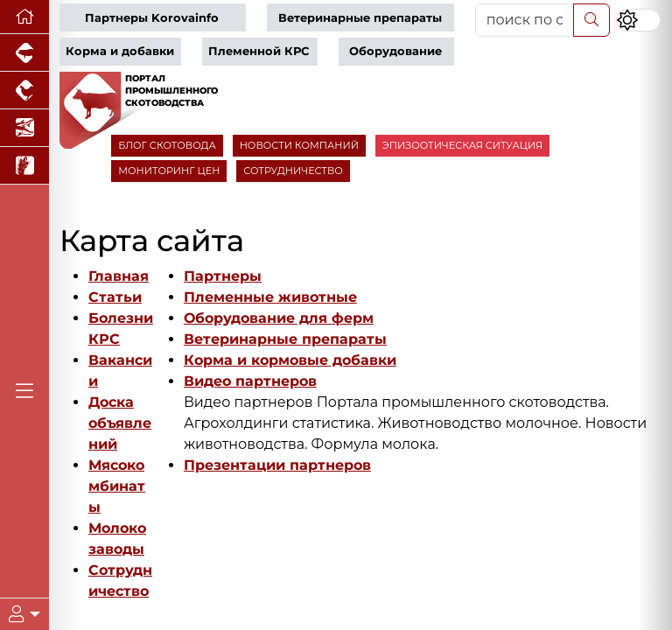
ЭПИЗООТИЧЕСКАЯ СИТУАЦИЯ (462, 145)
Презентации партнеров (277, 465)
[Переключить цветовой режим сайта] (638, 20)
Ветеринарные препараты (360, 18)
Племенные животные (270, 297)
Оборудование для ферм (279, 318)
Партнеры (223, 276)
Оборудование (395, 51)
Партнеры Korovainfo (152, 18)
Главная (119, 276)
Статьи (115, 297)
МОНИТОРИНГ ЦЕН (169, 171)
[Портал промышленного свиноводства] (24, 53)
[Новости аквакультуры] (24, 128)
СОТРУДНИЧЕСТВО (293, 171)
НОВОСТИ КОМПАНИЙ (299, 145)
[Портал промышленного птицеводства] (24, 91)
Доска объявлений (120, 423)
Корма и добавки (120, 51)
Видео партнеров (250, 381)
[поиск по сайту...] (525, 20)
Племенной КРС (259, 51)
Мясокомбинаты (117, 486)
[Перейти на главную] (24, 17)
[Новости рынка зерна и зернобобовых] (24, 166)
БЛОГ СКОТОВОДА (167, 145)
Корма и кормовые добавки (290, 360)
